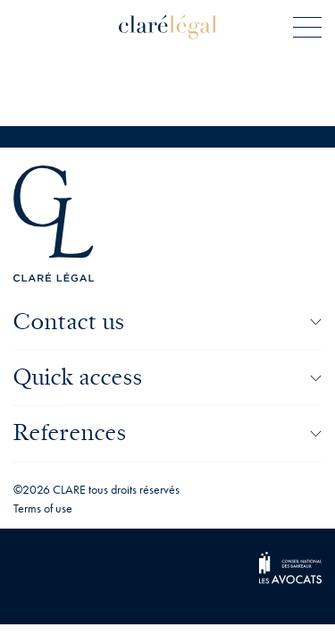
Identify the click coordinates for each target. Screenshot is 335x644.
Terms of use (43, 508)
